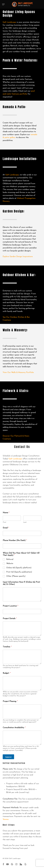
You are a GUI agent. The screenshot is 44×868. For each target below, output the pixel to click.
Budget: (7, 673)
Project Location (11, 606)
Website (10, 564)
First (5, 522)
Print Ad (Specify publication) (19, 572)
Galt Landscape (9, 22)
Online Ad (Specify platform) (19, 568)
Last (25, 522)
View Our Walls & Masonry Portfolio (18, 372)
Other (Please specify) (16, 576)
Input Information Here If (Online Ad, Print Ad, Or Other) (21, 583)
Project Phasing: (10, 701)
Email (6, 528)
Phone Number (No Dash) (15, 540)
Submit (8, 757)
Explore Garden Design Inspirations (18, 257)
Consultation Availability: (14, 728)
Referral (10, 559)
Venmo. (6, 819)
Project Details (10, 619)
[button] (3, 4)
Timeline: (7, 647)
